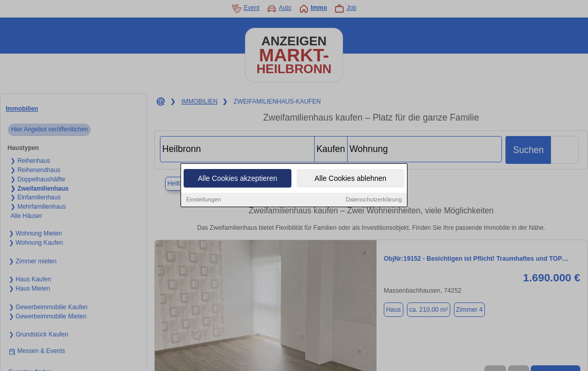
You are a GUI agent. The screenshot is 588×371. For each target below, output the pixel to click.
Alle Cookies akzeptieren (237, 179)
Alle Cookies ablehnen (350, 179)
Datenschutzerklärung (374, 200)
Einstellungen (203, 200)
